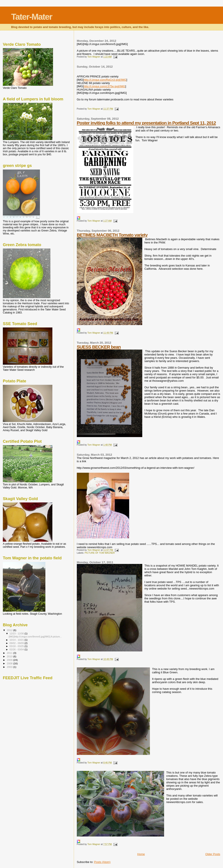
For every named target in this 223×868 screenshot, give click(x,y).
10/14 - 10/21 (17, 640)
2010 (10, 656)
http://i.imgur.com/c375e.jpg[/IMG (104, 86)
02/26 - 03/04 (17, 649)
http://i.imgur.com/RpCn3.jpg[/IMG (105, 80)
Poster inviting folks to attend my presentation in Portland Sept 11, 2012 (146, 123)
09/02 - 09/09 (17, 643)
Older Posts (213, 854)
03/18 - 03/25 (17, 646)
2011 (10, 653)
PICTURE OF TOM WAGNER (100, 553)
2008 (10, 663)
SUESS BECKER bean (99, 347)
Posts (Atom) (102, 862)
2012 (10, 630)
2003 (10, 667)
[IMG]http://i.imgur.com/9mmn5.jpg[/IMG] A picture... (35, 637)
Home (141, 854)
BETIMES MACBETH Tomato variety (112, 235)
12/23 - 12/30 (17, 633)
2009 (10, 660)
